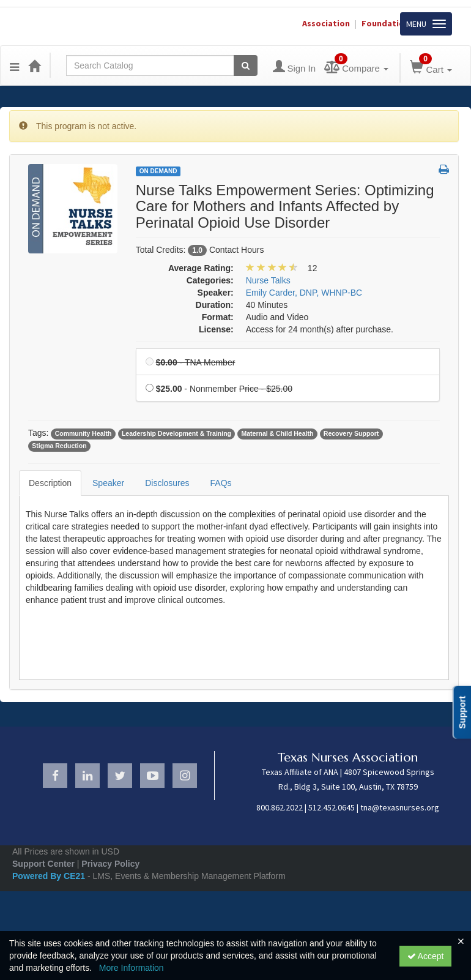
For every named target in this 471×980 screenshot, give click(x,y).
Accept (426, 956)
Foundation (385, 23)
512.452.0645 (332, 807)
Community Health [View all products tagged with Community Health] (83, 433)
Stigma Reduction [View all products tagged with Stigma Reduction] (59, 446)
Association (326, 23)
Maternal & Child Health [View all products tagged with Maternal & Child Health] (278, 433)
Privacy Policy (110, 864)
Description (50, 483)
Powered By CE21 (50, 876)
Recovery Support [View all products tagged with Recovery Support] (351, 433)
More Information (132, 968)
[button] (444, 170)
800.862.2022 (280, 807)
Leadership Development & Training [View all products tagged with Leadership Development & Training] (176, 433)
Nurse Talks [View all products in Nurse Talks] (268, 280)
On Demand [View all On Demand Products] (158, 171)
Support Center (43, 864)
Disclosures (167, 483)
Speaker (108, 483)
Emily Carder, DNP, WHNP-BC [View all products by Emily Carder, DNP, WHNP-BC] (304, 293)
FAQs (221, 483)
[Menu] (14, 65)
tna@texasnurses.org (400, 807)
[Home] (34, 65)
